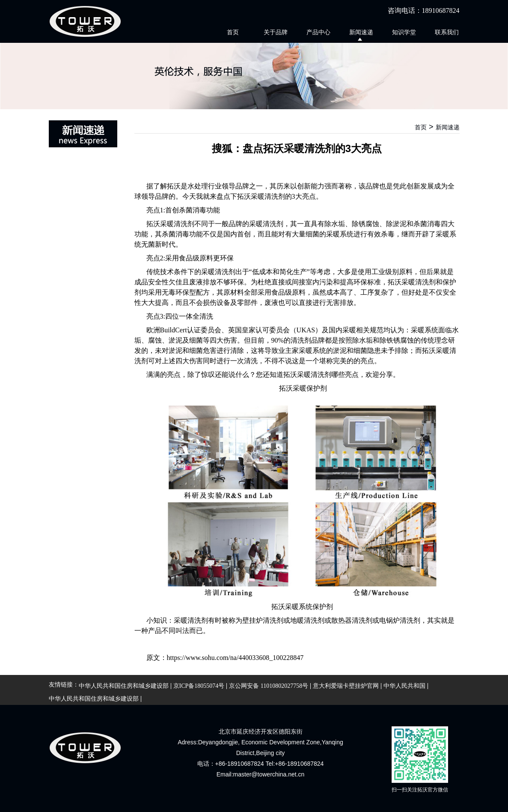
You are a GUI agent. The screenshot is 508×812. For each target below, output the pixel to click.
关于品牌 (276, 32)
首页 (233, 32)
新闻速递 (361, 32)
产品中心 (318, 32)
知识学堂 (404, 32)
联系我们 (447, 32)
